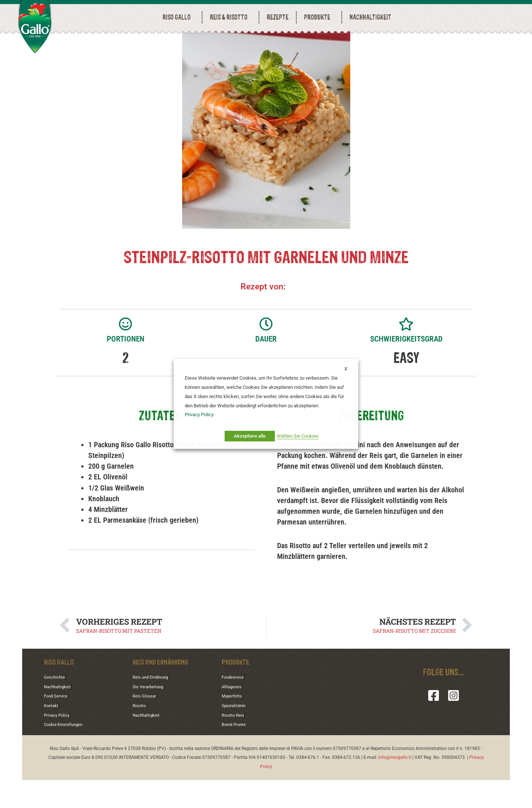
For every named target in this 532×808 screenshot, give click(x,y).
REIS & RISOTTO (231, 17)
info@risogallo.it (395, 785)
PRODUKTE (319, 17)
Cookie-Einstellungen (68, 753)
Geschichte (57, 707)
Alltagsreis (234, 716)
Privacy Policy (60, 743)
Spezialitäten (236, 734)
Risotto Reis (235, 743)
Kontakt (53, 734)
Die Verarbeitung (152, 716)
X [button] (346, 369)
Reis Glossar (147, 725)
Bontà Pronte (237, 753)
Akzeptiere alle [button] (250, 436)
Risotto (141, 734)
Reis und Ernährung (155, 707)
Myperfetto (234, 725)
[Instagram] (453, 725)
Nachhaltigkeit (61, 716)
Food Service (59, 725)
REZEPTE (278, 17)
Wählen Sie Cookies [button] (298, 436)
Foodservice (236, 707)
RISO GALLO (178, 17)
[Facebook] (434, 725)
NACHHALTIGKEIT (370, 17)
